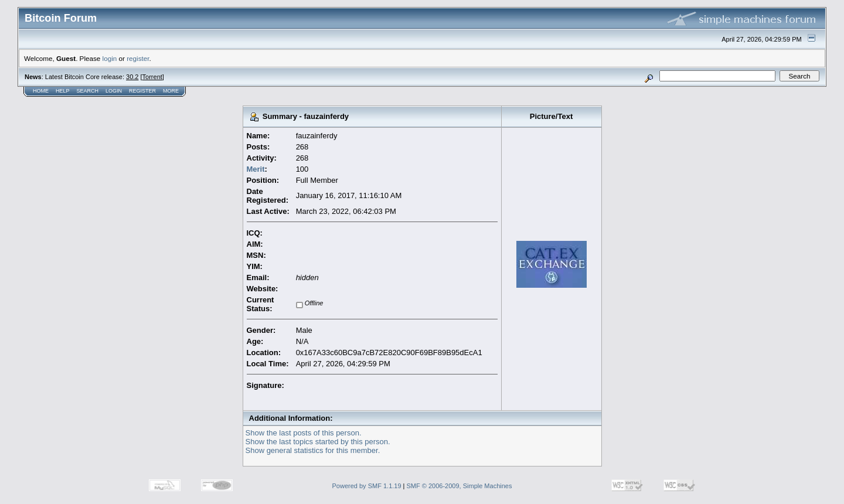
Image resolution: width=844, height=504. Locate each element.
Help (63, 91)
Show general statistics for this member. (313, 450)
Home (41, 91)
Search (88, 91)
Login (114, 91)
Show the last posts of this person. (304, 433)
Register (142, 91)
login (110, 58)
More (171, 91)
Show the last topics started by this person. (318, 442)
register (138, 58)
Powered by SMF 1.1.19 (367, 486)
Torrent (152, 77)
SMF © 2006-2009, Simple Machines (460, 486)
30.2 (132, 77)
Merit (256, 169)
